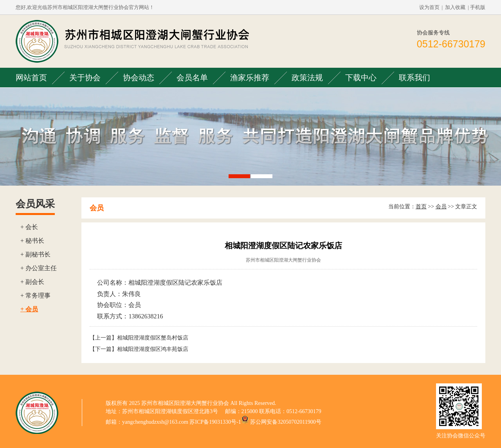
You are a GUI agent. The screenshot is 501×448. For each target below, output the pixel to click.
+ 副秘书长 (35, 254)
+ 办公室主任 (39, 268)
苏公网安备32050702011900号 (286, 422)
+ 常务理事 (35, 295)
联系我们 (414, 78)
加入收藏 (455, 7)
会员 (441, 207)
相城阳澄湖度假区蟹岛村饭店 (153, 338)
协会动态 (139, 78)
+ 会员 (29, 309)
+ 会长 (29, 227)
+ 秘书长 (32, 241)
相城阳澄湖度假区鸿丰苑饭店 (153, 349)
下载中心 (361, 78)
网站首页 (31, 78)
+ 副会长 (32, 282)
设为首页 (429, 7)
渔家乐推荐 (250, 78)
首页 (421, 207)
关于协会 (85, 78)
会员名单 (192, 78)
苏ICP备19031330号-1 (215, 422)
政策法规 (307, 78)
